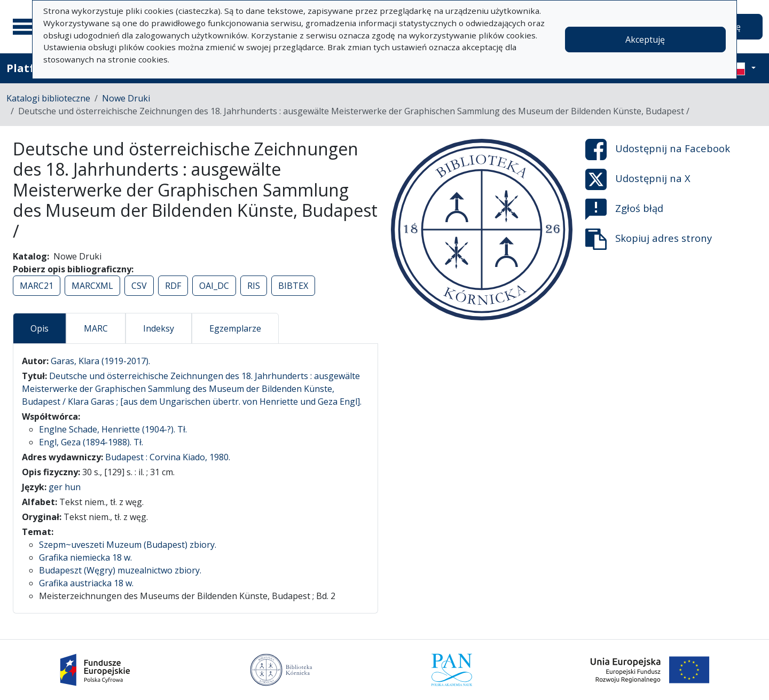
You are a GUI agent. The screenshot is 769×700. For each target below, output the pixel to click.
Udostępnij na (658, 150)
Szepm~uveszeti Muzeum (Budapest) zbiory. (128, 545)
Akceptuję (645, 40)
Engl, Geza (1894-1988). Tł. (91, 442)
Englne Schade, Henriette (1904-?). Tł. (113, 429)
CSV (139, 286)
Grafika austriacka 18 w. (86, 583)
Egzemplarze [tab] (235, 328)
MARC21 (37, 286)
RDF (173, 286)
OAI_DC (214, 286)
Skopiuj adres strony (649, 239)
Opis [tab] (40, 328)
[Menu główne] (26, 27)
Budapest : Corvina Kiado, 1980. (168, 457)
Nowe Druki (126, 98)
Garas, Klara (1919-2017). (100, 361)
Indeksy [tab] (159, 328)
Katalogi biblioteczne (48, 98)
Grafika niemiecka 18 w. (85, 557)
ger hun (65, 487)
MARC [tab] (96, 328)
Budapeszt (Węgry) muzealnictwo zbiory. (120, 570)
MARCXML (92, 286)
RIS (254, 286)
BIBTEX (293, 286)
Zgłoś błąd (624, 209)
